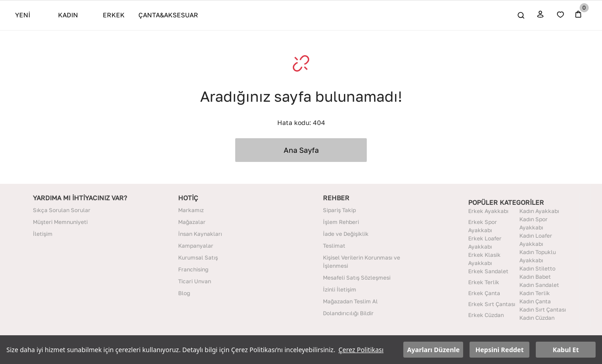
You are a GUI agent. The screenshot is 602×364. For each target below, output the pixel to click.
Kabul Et (566, 350)
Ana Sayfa (301, 150)
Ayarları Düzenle (433, 350)
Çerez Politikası (361, 350)
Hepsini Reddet (500, 350)
